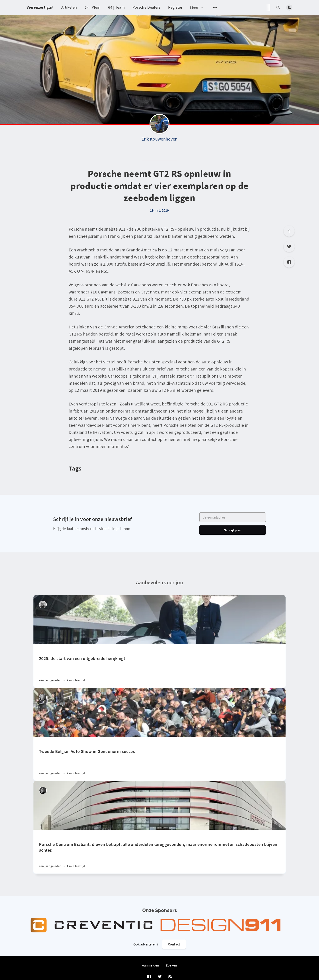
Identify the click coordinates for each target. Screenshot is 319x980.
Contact (174, 944)
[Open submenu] (215, 8)
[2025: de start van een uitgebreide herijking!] (159, 666)
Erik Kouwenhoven (160, 139)
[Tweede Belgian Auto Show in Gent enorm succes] (159, 759)
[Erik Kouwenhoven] (159, 125)
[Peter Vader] (43, 605)
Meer (197, 7)
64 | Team (116, 7)
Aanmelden (151, 965)
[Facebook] (289, 262)
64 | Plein (92, 7)
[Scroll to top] (289, 231)
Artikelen (69, 7)
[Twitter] (289, 247)
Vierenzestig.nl (40, 7)
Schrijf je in (233, 530)
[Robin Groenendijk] (43, 790)
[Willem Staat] (43, 697)
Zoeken (171, 965)
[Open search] (278, 8)
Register (175, 7)
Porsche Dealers (147, 7)
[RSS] (170, 977)
